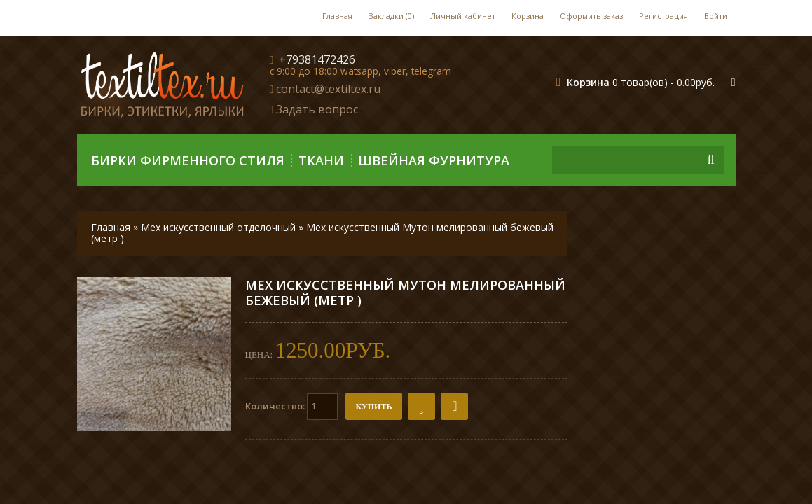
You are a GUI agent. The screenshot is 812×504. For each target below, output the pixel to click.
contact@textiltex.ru (328, 89)
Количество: (291, 407)
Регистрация (663, 16)
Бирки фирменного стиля (188, 160)
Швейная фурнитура (434, 160)
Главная (337, 16)
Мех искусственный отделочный (218, 227)
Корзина (528, 16)
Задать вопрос (317, 109)
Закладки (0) (391, 16)
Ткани (321, 160)
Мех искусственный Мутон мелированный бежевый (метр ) (322, 233)
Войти (716, 16)
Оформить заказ (591, 16)
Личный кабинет (463, 16)
